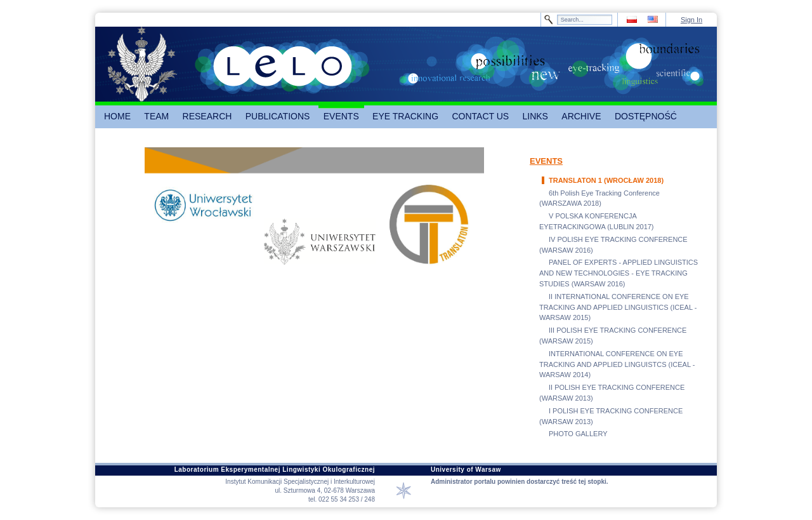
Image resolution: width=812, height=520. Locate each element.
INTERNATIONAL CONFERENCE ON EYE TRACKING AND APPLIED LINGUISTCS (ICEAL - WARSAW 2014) (617, 364)
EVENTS (546, 161)
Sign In (691, 20)
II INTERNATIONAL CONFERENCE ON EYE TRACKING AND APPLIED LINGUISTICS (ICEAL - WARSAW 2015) (618, 307)
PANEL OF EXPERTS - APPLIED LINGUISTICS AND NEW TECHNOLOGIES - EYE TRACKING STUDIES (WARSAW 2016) (619, 273)
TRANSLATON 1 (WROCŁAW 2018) (606, 180)
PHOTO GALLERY (578, 434)
